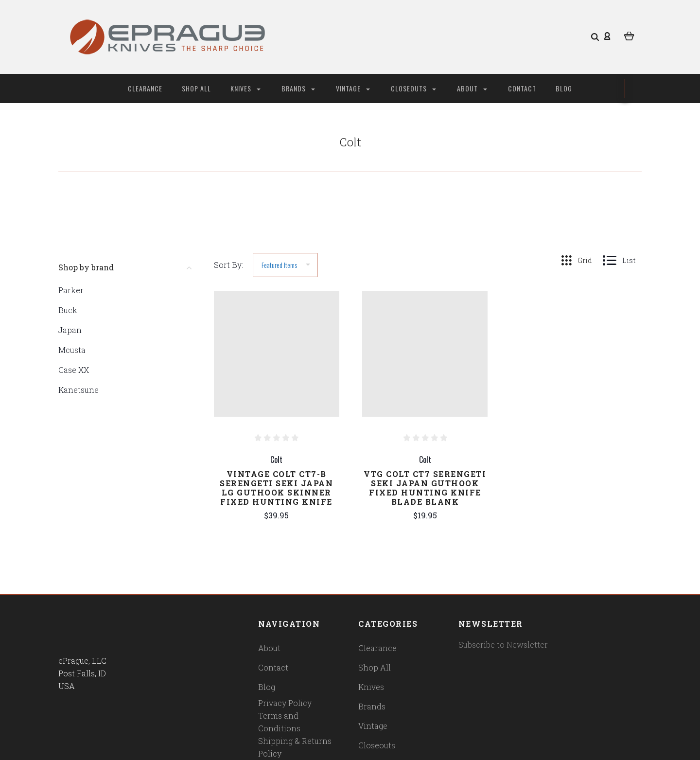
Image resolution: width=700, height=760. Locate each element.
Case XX (74, 370)
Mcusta (72, 350)
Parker (71, 290)
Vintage (353, 88)
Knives (245, 88)
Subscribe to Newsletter (503, 645)
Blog (564, 88)
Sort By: (228, 265)
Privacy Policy (285, 703)
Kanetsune (79, 390)
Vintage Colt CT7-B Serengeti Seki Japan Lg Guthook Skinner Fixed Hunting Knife (276, 488)
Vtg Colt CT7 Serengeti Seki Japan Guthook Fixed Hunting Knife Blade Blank (425, 488)
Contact (522, 88)
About (472, 88)
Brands (298, 88)
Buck (68, 310)
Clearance (145, 88)
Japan (70, 330)
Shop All (196, 88)
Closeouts (413, 88)
